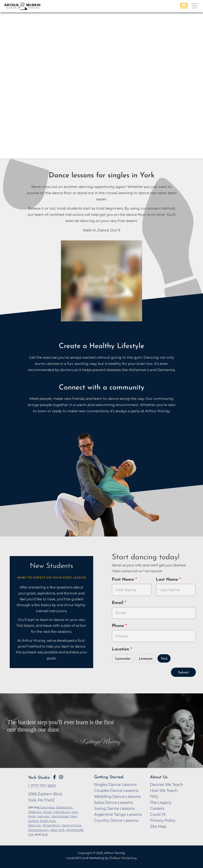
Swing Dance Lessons (114, 808)
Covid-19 (158, 814)
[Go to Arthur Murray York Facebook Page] (54, 777)
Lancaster (123, 659)
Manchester (60, 816)
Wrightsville (75, 830)
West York (57, 830)
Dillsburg (35, 812)
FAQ (154, 796)
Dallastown (64, 807)
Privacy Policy (163, 820)
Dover (47, 812)
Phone (119, 626)
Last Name (168, 580)
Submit (183, 673)
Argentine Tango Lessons (118, 814)
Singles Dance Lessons (115, 784)
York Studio (39, 778)
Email (118, 603)
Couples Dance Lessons (116, 790)
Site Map (158, 826)
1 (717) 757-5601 (42, 786)
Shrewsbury (52, 825)
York (164, 659)
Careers (157, 808)
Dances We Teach (167, 784)
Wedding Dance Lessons (117, 796)
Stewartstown (38, 830)
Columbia (47, 807)
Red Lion (35, 825)
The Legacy (161, 802)
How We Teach (164, 790)
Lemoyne (146, 659)
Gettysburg (62, 812)
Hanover (43, 816)
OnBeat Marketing (123, 858)
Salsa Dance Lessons (113, 802)
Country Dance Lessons (116, 820)
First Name (124, 580)
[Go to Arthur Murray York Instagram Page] (61, 777)
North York (48, 821)
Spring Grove (72, 825)
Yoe (31, 834)
